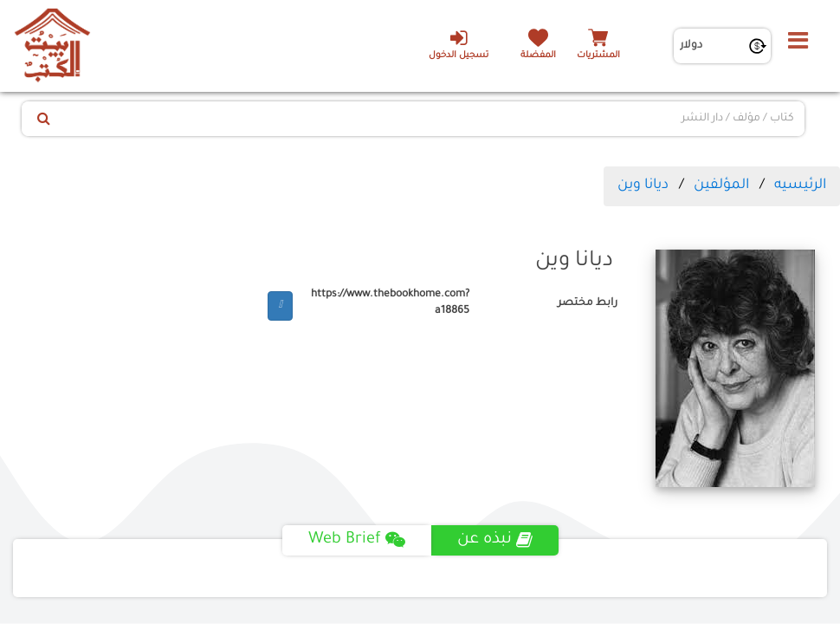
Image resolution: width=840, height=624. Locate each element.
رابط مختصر (588, 303)
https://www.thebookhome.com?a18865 (390, 303)
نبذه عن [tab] (495, 540)
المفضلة (538, 56)
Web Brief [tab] (357, 540)
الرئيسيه (800, 185)
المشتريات (598, 56)
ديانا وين (643, 185)
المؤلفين (721, 185)
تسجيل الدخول (459, 44)
